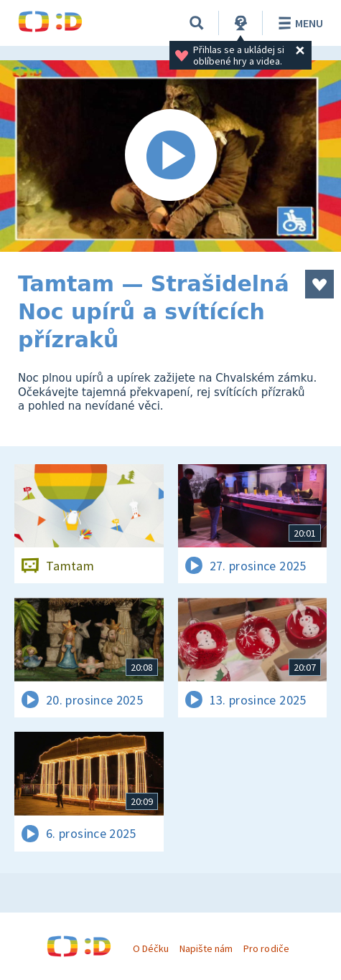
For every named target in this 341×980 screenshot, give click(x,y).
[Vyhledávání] (197, 23)
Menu (298, 23)
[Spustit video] (170, 156)
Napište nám (206, 948)
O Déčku (151, 948)
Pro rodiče (266, 948)
